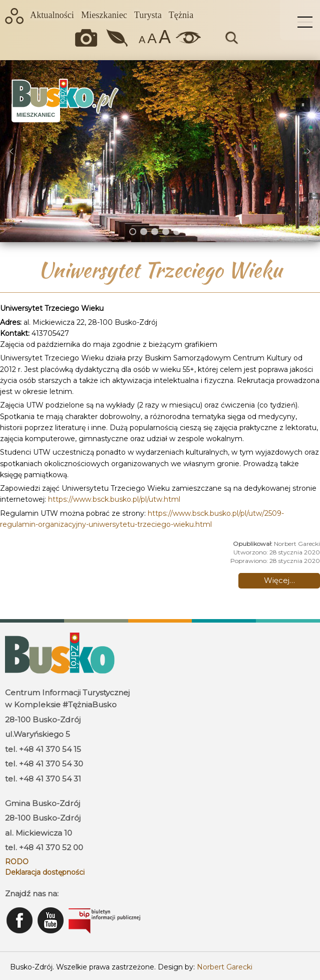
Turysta (148, 15)
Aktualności (52, 15)
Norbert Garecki (225, 967)
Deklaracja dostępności (45, 872)
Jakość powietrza (118, 38)
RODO (17, 862)
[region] (160, 151)
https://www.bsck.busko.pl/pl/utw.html (114, 499)
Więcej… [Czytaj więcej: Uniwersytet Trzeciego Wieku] (279, 580)
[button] (12, 151)
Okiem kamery (89, 38)
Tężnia (181, 15)
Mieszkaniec (104, 15)
